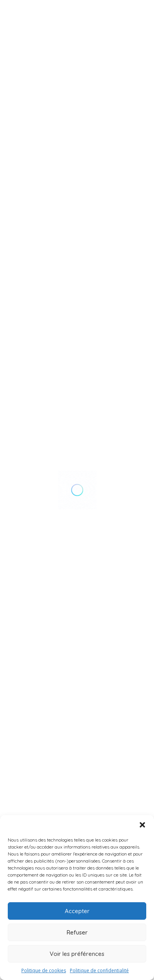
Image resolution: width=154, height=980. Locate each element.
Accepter (77, 911)
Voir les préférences (77, 954)
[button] (142, 825)
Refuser (77, 932)
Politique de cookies (44, 970)
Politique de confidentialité (99, 970)
